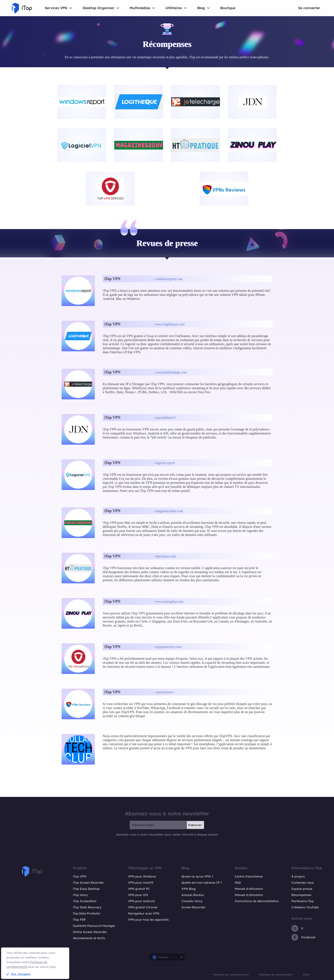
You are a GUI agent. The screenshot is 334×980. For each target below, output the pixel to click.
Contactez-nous (303, 883)
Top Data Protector (87, 913)
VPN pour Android (141, 901)
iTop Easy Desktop (86, 889)
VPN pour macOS (141, 883)
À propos (298, 876)
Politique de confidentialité (276, 975)
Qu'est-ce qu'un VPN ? (197, 876)
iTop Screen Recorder (88, 883)
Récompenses (301, 895)
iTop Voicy (80, 895)
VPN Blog (189, 889)
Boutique (228, 8)
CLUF (306, 975)
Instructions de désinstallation (257, 901)
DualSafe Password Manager (94, 926)
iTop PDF (79, 920)
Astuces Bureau (193, 895)
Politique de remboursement (231, 975)
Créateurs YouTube (305, 907)
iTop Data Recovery (87, 907)
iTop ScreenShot (85, 901)
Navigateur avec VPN (144, 913)
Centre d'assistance (249, 876)
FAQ (238, 883)
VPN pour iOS (138, 895)
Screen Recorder (194, 907)
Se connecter (309, 8)
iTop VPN (80, 876)
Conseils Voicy (192, 901)
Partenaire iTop (303, 901)
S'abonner (195, 825)
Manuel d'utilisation (249, 889)
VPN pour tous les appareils (148, 920)
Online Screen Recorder (90, 932)
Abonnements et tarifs (89, 938)
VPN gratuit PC (139, 889)
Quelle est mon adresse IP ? (202, 883)
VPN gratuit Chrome (143, 907)
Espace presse (302, 889)
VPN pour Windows (142, 876)
